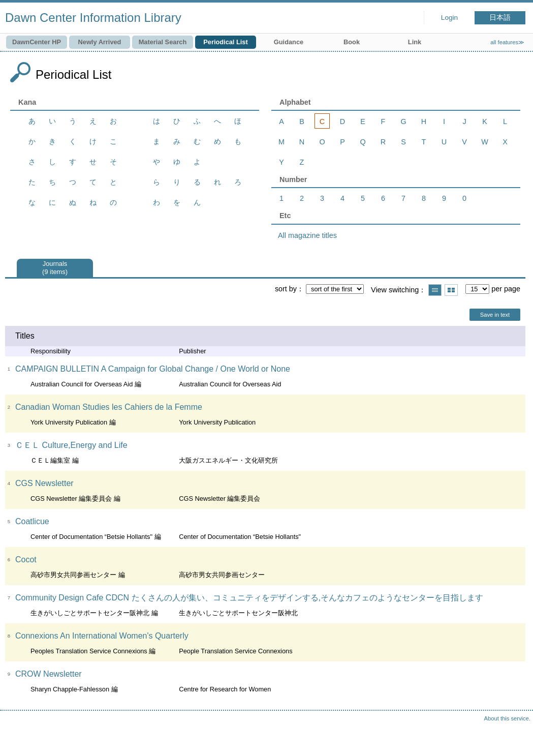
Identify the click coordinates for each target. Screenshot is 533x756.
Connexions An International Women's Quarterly (102, 636)
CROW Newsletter (49, 674)
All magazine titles (307, 235)
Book (352, 42)
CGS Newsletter (44, 483)
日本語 (500, 18)
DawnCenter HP (37, 42)
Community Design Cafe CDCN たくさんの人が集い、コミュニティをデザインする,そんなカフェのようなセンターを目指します (249, 598)
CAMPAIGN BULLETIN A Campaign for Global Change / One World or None (153, 369)
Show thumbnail (451, 290)
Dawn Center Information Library (93, 18)
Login (449, 18)
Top (515, 738)
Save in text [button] (495, 315)
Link (415, 42)
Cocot (26, 560)
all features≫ (507, 42)
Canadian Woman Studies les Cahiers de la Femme (109, 407)
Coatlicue (32, 521)
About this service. (507, 718)
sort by (286, 289)
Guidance (289, 42)
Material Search (163, 42)
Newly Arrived (100, 42)
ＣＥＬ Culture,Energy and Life (71, 445)
